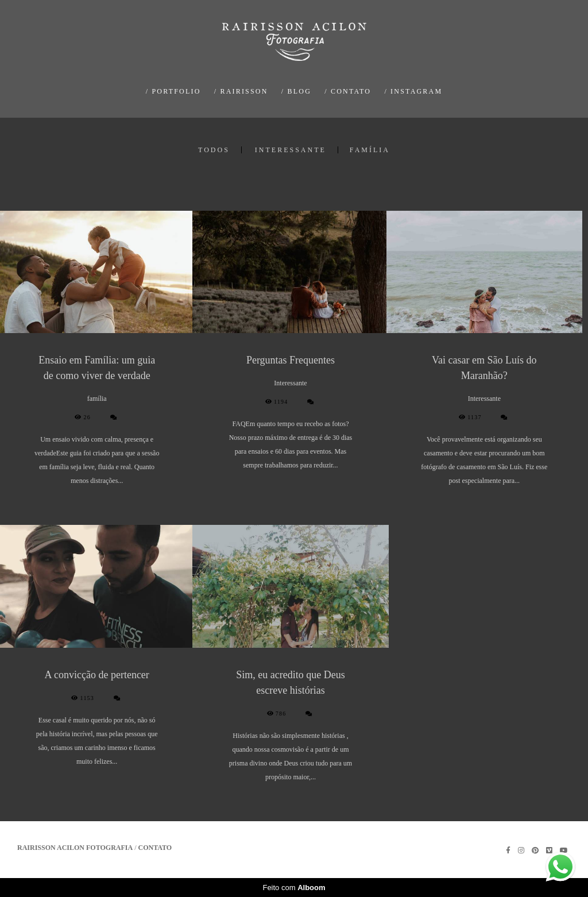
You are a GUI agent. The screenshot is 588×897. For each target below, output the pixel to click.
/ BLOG (296, 91)
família (370, 150)
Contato (155, 848)
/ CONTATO (348, 91)
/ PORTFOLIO (173, 91)
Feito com (294, 888)
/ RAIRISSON (241, 91)
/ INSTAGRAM (413, 91)
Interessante (291, 150)
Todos (214, 150)
